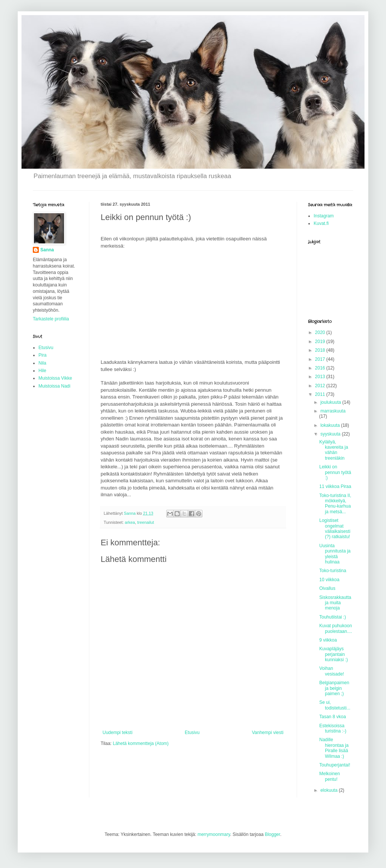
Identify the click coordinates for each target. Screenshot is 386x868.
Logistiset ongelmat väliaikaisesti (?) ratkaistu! (335, 529)
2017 (321, 359)
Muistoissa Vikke (55, 378)
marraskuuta (333, 411)
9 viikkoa (328, 640)
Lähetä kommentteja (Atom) (141, 743)
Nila (42, 363)
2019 (321, 342)
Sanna (47, 250)
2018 (321, 350)
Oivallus (327, 588)
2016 (321, 368)
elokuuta (330, 790)
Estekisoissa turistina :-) (333, 728)
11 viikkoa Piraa (335, 486)
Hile (42, 371)
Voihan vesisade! (332, 671)
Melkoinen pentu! (330, 776)
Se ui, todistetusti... (335, 705)
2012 (321, 386)
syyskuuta (331, 434)
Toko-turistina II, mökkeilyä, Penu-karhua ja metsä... (335, 504)
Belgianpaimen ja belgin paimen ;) (334, 688)
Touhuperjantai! (335, 765)
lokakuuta (331, 425)
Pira (42, 355)
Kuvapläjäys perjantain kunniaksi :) (334, 654)
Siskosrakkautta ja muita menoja (335, 603)
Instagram (324, 216)
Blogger (272, 834)
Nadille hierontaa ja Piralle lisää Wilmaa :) (334, 748)
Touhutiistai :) (333, 617)
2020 (321, 332)
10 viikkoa (329, 580)
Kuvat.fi (321, 223)
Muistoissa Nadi (54, 386)
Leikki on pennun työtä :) (335, 472)
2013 (321, 377)
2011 (321, 394)
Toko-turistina (333, 571)
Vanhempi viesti (268, 733)
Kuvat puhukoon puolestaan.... (336, 628)
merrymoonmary (214, 834)
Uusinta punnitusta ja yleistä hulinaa (335, 554)
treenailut (146, 522)
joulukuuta (331, 402)
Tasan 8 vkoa (333, 717)
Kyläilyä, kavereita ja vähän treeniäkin (334, 450)
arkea (130, 522)
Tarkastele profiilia (51, 319)
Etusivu (192, 733)
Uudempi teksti (117, 733)
